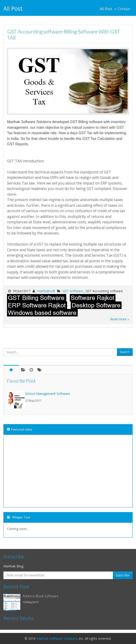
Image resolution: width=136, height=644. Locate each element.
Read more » (120, 319)
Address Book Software (41, 596)
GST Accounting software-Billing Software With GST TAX (63, 34)
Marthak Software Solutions (57, 638)
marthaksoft (46, 291)
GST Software (73, 291)
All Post (106, 9)
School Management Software (47, 394)
